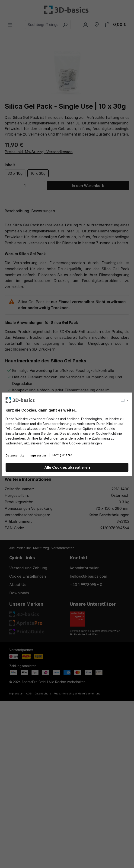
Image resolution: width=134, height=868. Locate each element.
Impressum (38, 455)
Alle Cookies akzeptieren (67, 467)
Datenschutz (15, 455)
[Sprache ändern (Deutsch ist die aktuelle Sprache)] (125, 400)
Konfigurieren (62, 455)
